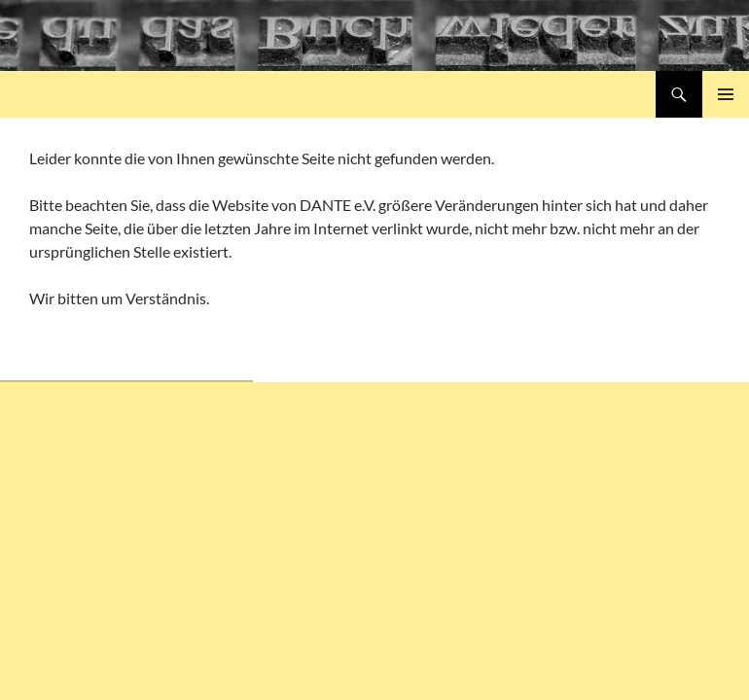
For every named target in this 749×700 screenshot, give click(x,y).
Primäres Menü (726, 94)
